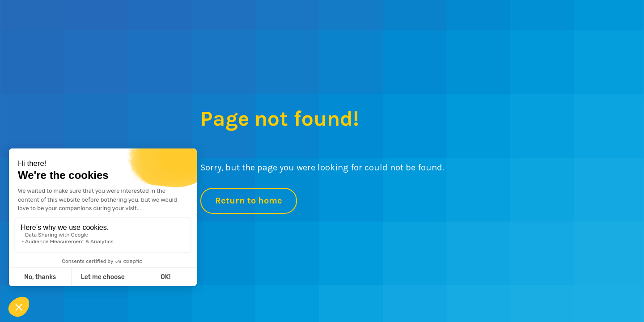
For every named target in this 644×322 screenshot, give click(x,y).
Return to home (249, 201)
